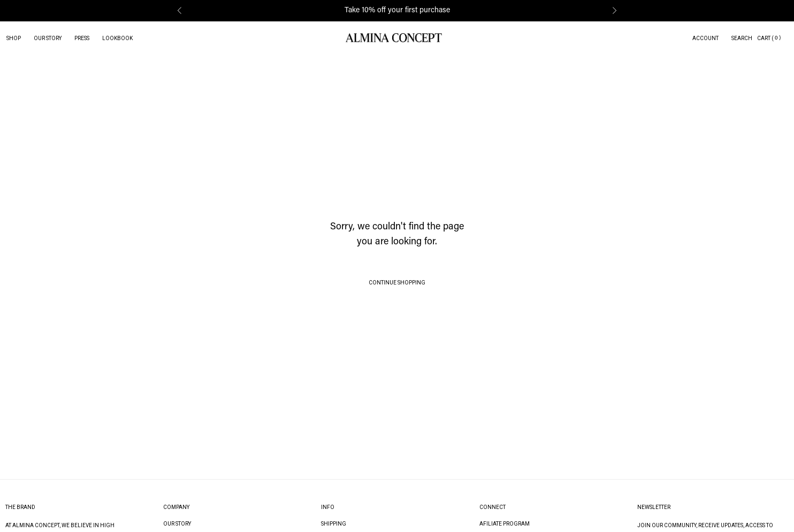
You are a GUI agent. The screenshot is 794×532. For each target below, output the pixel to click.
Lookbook (117, 38)
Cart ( (765, 38)
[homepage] (394, 38)
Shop (14, 38)
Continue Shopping (397, 283)
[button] (180, 11)
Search (742, 38)
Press (82, 38)
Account (705, 38)
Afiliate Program (505, 524)
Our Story (48, 38)
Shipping (334, 524)
